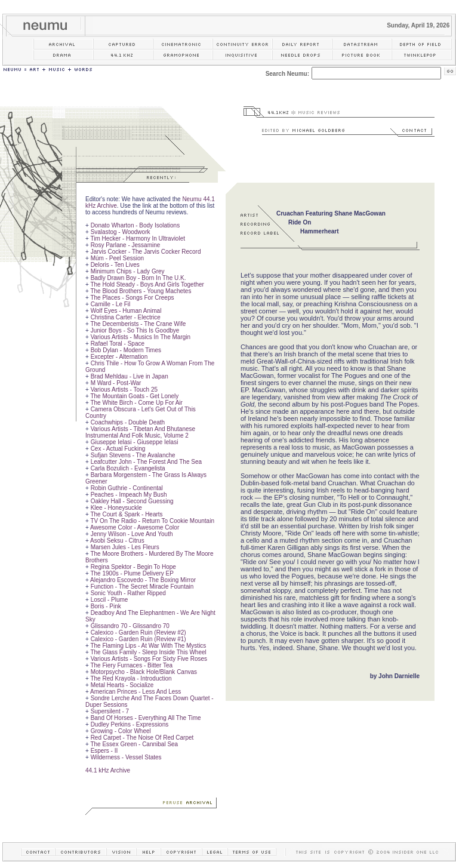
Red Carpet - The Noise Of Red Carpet (142, 738)
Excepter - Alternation (119, 357)
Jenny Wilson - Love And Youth (132, 534)
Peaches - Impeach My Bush (129, 495)
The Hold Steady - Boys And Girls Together (147, 284)
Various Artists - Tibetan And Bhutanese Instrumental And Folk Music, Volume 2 (140, 432)
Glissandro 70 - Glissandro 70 (130, 626)
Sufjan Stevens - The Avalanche (133, 455)
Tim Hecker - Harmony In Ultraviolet (138, 238)
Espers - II (104, 751)
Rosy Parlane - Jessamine (126, 245)
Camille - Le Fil (111, 304)
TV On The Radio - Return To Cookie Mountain (152, 521)
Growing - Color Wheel (121, 731)
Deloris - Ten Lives (115, 265)
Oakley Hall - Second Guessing (132, 501)
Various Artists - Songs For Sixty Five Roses (149, 659)
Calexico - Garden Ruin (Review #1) (138, 639)
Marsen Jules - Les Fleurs (125, 547)
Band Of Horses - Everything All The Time (146, 718)
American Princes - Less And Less (135, 692)
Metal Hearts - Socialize (122, 685)
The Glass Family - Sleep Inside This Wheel (148, 652)
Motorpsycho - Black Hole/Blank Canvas (144, 672)
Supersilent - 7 (110, 711)
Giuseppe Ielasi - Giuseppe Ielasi (135, 442)
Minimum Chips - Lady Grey (128, 271)
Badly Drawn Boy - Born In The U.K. (138, 278)
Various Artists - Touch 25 (124, 390)
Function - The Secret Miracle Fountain (142, 587)
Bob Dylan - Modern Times (126, 350)
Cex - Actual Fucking (118, 449)
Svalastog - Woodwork (121, 232)
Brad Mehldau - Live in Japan (130, 376)
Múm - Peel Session (117, 258)
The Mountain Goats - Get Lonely (134, 396)
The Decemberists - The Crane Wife (138, 324)
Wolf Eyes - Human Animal (126, 311)
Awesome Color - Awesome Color (135, 527)
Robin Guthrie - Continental (127, 488)
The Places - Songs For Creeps (132, 298)
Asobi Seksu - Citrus (117, 541)
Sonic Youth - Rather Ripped (128, 593)
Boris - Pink (106, 606)
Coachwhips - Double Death (128, 422)
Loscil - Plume (110, 600)
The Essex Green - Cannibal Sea (134, 744)
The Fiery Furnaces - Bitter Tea (131, 665)
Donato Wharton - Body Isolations (135, 225)
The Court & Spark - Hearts (126, 514)
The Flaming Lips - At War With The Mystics (148, 646)
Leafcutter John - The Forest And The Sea (146, 462)
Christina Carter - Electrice (126, 317)
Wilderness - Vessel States (126, 757)
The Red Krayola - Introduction (131, 678)
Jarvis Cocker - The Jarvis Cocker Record (146, 252)
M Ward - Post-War (116, 383)
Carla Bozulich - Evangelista (128, 468)
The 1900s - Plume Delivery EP (132, 573)
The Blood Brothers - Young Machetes (141, 291)
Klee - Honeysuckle (116, 508)
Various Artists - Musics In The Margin (141, 337)
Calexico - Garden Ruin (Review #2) (138, 632)
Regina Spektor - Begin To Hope (133, 567)
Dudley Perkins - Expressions (130, 724)
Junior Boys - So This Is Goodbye (135, 330)
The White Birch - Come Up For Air (136, 403)
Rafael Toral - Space (118, 344)
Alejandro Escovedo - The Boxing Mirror (143, 580)
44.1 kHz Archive (108, 770)
